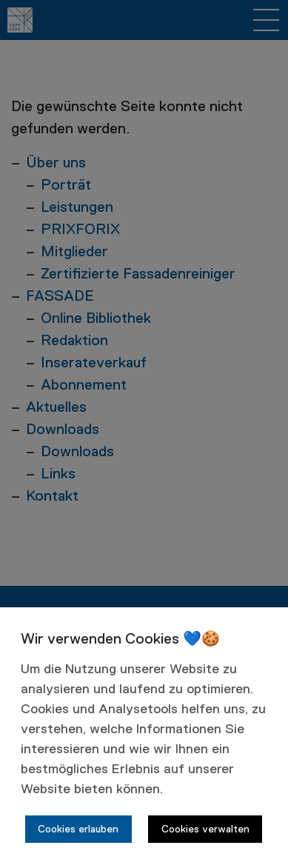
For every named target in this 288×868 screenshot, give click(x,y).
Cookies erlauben (78, 829)
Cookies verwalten (205, 829)
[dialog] (144, 738)
